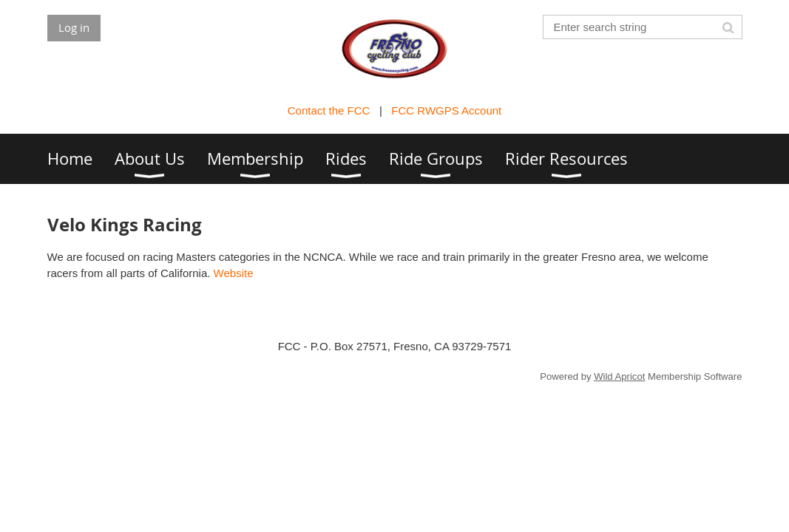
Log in (74, 27)
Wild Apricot (619, 376)
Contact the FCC (329, 110)
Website (234, 273)
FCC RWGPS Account (446, 110)
